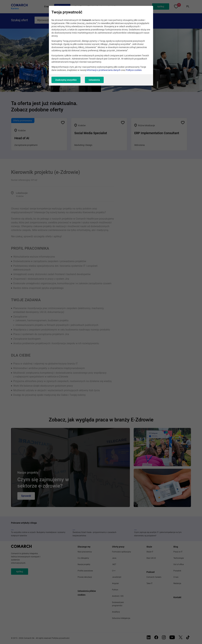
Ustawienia (94, 80)
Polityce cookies (134, 70)
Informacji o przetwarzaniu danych (104, 70)
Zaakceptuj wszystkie (66, 80)
